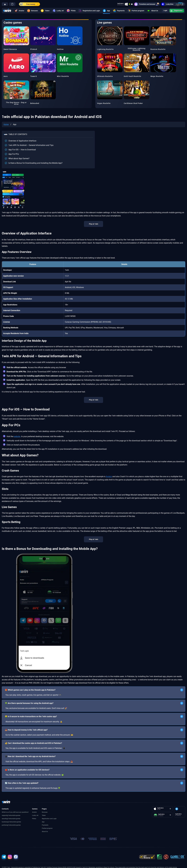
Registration (175, 11)
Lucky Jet (56, 11)
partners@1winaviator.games (11, 825)
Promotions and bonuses (147, 4)
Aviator (19, 11)
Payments (117, 11)
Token (45, 11)
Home (6, 124)
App (105, 11)
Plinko (70, 11)
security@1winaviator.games (11, 819)
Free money (29, 4)
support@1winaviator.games (11, 815)
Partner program (131, 11)
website (17, 436)
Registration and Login (86, 11)
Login (162, 11)
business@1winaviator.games (11, 822)
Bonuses (32, 11)
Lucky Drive (173, 4)
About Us (150, 11)
